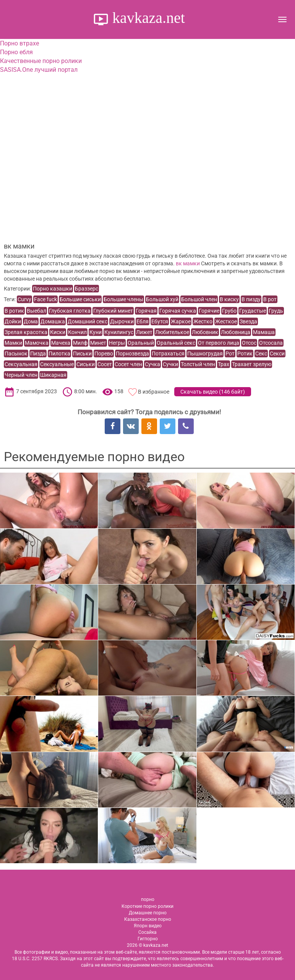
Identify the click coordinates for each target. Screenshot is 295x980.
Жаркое (181, 321)
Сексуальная (21, 364)
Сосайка (147, 932)
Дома (31, 321)
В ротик (14, 311)
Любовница (236, 332)
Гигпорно (148, 939)
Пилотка (59, 354)
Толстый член (198, 364)
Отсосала (271, 343)
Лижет (144, 332)
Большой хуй (162, 299)
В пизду (251, 299)
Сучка (152, 364)
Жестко (203, 321)
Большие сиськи (80, 299)
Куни (96, 332)
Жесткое (226, 321)
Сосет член (128, 364)
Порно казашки (53, 289)
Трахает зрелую (252, 364)
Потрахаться (168, 354)
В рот (270, 299)
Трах (224, 364)
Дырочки (122, 321)
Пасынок (16, 354)
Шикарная (53, 375)
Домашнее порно (148, 913)
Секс (261, 354)
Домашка (53, 321)
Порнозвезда (132, 354)
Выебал (36, 311)
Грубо (229, 311)
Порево (104, 354)
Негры (117, 343)
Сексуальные (57, 364)
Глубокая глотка (70, 311)
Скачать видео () (213, 392)
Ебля (143, 321)
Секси (277, 354)
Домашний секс (88, 321)
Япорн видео (148, 926)
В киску (229, 299)
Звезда (248, 321)
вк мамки (188, 263)
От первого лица (219, 343)
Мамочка (37, 343)
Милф (80, 343)
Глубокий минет (113, 311)
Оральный (141, 343)
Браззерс (87, 289)
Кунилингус (119, 332)
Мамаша (264, 332)
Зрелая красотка (26, 332)
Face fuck (45, 299)
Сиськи (86, 364)
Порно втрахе (19, 43)
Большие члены (123, 299)
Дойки (13, 321)
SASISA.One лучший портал (39, 70)
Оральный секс (176, 343)
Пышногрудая (205, 354)
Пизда (38, 354)
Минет (98, 343)
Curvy (24, 299)
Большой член (199, 299)
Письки (82, 354)
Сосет (105, 364)
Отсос (249, 343)
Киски (58, 332)
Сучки (170, 364)
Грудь (276, 311)
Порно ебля (16, 52)
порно (148, 899)
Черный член (21, 375)
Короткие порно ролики (147, 906)
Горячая (146, 311)
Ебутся (160, 321)
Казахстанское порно (148, 919)
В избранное (154, 392)
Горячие (209, 311)
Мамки (13, 343)
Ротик (245, 354)
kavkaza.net (147, 18)
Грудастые (253, 311)
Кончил (77, 332)
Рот (230, 354)
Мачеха (61, 343)
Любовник (205, 332)
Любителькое (172, 332)
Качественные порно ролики (41, 61)
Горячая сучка (178, 311)
